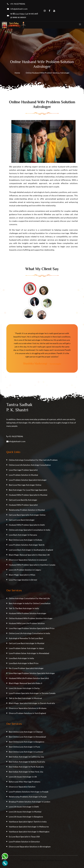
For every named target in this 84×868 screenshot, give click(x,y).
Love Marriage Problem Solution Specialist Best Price (32, 628)
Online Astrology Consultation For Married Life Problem (33, 460)
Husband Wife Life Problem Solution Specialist (29, 678)
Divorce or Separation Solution (22, 787)
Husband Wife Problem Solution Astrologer (28, 613)
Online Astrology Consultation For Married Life (29, 598)
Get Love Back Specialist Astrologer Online (27, 515)
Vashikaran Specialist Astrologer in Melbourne (29, 827)
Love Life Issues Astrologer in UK (23, 777)
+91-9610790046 (15, 436)
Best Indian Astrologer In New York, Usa (26, 772)
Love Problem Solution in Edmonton (24, 842)
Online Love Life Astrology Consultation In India (29, 633)
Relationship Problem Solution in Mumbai (27, 510)
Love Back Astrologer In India (21, 658)
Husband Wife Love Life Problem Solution (27, 623)
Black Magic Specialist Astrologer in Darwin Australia (32, 703)
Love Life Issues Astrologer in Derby (24, 688)
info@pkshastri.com (17, 441)
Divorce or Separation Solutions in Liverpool (28, 560)
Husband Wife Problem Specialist (23, 505)
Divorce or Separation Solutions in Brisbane (28, 708)
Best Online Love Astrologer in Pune (24, 747)
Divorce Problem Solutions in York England (27, 713)
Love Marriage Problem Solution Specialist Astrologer (32, 673)
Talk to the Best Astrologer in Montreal (25, 698)
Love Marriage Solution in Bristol (23, 580)
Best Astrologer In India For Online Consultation (30, 603)
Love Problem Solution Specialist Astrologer (28, 480)
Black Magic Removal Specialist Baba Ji (26, 683)
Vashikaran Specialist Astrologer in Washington (29, 832)
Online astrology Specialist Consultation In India (29, 530)
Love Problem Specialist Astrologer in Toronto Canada (32, 693)
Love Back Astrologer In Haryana (23, 535)
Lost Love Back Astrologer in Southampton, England (31, 550)
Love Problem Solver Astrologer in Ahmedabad (29, 653)
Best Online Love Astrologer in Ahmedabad (27, 737)
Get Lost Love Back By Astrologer (23, 500)
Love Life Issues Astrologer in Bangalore (26, 817)
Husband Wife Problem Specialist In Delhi (27, 525)
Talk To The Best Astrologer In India (24, 608)
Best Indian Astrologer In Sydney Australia (27, 762)
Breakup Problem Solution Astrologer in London (30, 802)
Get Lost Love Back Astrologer (22, 520)
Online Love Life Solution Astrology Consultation (30, 465)
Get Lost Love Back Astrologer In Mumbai (27, 643)
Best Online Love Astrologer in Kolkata (25, 540)
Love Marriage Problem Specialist (23, 470)
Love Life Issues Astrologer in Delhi (24, 807)
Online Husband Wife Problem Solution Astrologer (31, 618)
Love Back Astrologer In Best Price (24, 663)
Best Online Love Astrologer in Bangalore (27, 742)
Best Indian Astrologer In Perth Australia (26, 767)
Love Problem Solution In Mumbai (23, 475)
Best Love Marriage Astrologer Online (25, 485)
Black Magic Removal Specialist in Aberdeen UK (29, 555)
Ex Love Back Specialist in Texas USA (24, 837)
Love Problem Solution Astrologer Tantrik (27, 545)
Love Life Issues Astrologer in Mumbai (25, 812)
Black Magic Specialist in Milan (22, 575)
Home (17, 73)
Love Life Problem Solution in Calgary (25, 570)
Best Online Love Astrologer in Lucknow (26, 752)
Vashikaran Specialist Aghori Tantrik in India (28, 822)
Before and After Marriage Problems (25, 782)
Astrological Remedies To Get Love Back (26, 638)
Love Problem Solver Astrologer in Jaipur (27, 648)
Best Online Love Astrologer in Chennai (26, 732)
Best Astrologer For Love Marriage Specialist (28, 490)
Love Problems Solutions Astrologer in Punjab (29, 792)
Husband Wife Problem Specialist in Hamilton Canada (32, 565)
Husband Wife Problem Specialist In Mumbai (28, 495)
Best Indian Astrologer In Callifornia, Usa (26, 757)
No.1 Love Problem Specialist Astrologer (26, 668)
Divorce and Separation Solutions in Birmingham (30, 847)
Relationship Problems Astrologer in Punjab (28, 797)
